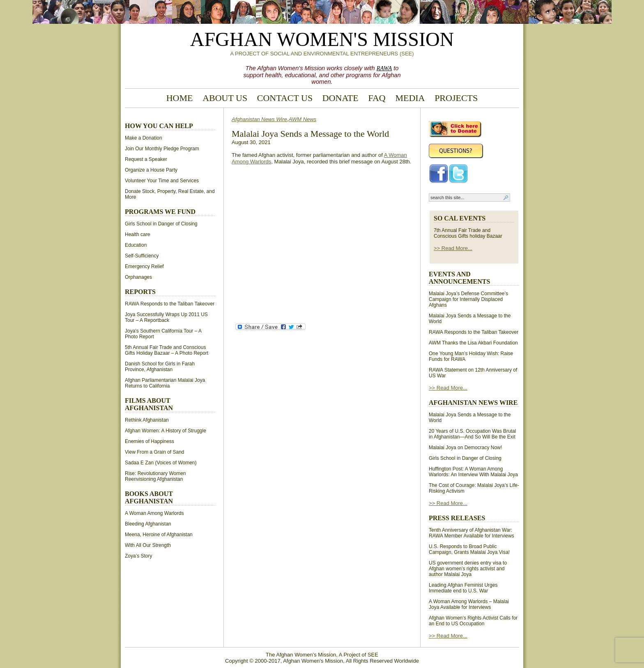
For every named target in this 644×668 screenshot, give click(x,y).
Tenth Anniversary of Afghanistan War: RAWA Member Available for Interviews (471, 533)
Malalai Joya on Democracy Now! (465, 448)
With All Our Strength (148, 545)
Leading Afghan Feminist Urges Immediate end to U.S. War (463, 588)
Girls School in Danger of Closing (161, 224)
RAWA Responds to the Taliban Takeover (170, 304)
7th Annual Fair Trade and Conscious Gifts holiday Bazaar (468, 233)
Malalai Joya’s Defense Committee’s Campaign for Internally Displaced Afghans (468, 299)
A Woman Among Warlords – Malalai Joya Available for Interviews (469, 604)
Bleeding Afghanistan (148, 524)
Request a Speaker (146, 159)
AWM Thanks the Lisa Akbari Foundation (473, 343)
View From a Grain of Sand (155, 452)
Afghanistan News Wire (259, 119)
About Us (225, 98)
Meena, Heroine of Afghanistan (159, 535)
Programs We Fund (160, 212)
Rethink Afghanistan (147, 420)
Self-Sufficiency (142, 256)
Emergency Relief (144, 266)
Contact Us (285, 98)
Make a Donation (144, 138)
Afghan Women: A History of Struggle (166, 431)
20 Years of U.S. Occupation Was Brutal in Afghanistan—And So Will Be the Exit (472, 434)
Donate (340, 98)
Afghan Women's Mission (322, 39)
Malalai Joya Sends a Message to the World (310, 134)
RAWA (384, 68)
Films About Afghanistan (149, 404)
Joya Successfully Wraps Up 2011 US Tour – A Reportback (166, 317)
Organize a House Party (151, 170)
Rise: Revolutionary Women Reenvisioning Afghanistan (155, 476)
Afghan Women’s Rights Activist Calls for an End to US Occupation (473, 621)
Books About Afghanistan (149, 497)
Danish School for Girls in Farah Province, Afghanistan (160, 367)
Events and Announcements (459, 278)
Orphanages (138, 277)
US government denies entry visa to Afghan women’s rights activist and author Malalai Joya (468, 569)
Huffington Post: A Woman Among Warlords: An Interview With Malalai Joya (473, 472)
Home (180, 98)
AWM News (303, 119)
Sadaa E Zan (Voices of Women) (161, 463)
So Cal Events (460, 218)
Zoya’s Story (138, 556)
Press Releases (457, 518)
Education (136, 245)
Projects (456, 98)
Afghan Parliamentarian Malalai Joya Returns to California (165, 383)
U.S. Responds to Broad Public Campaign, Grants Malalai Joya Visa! (469, 549)
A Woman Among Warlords (154, 513)
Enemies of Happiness (149, 441)
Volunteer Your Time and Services (162, 181)
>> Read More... (453, 248)
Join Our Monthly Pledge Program (162, 149)
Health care (137, 234)
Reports (140, 292)
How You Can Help (159, 126)
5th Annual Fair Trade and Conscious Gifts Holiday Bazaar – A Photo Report (167, 350)
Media (410, 98)
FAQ (377, 98)
